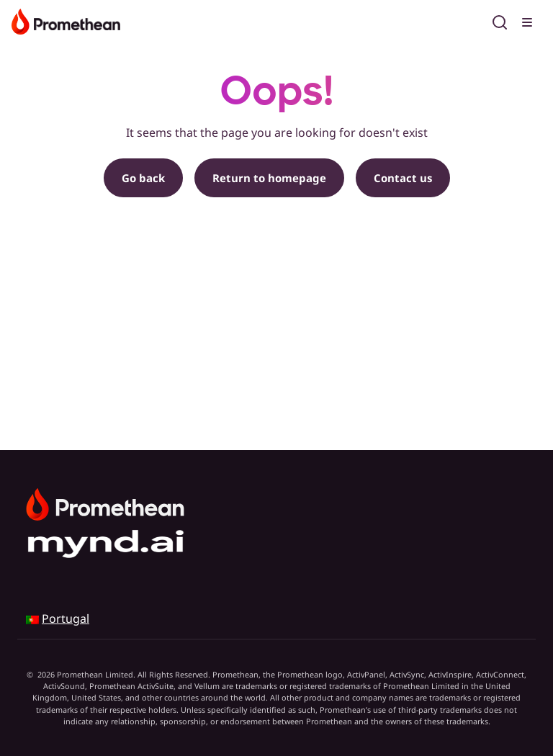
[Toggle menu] (529, 20)
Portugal (66, 618)
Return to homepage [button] (269, 178)
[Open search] (500, 20)
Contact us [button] (403, 178)
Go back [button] (143, 178)
